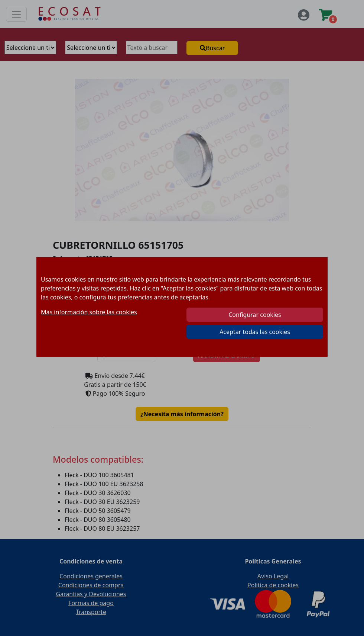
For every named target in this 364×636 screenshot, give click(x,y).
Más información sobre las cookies (89, 312)
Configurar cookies (255, 315)
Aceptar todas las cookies (255, 332)
